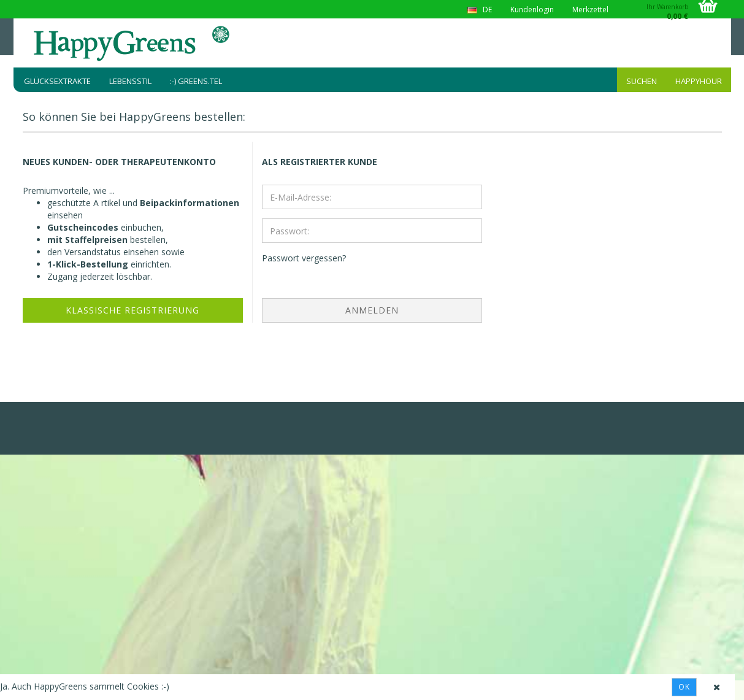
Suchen (642, 81)
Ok (684, 687)
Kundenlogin (532, 10)
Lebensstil (130, 81)
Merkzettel (590, 10)
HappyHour (699, 81)
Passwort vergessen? (304, 258)
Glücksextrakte (57, 81)
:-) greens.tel (196, 81)
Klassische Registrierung (132, 310)
